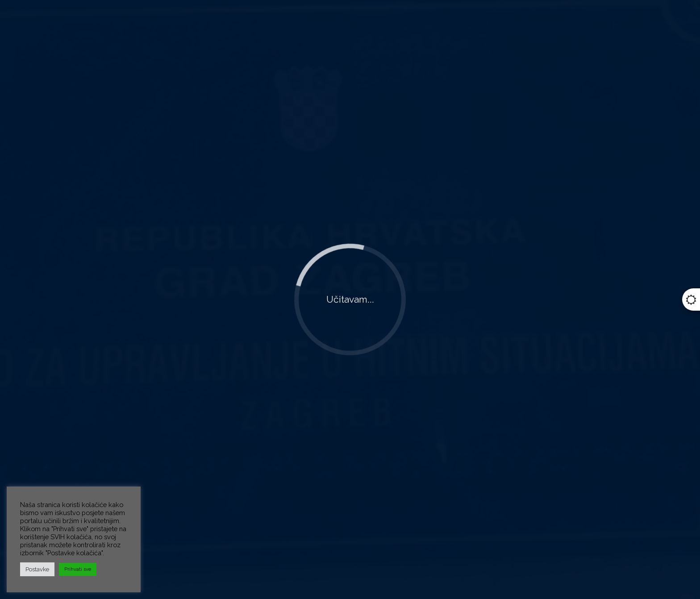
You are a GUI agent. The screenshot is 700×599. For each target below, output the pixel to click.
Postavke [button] (37, 569)
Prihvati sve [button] (78, 569)
